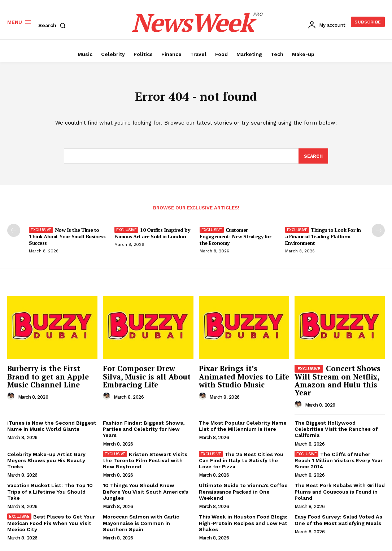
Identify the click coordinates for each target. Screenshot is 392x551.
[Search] (313, 157)
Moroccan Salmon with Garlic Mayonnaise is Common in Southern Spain (141, 521)
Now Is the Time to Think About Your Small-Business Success (67, 238)
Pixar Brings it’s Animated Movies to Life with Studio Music (241, 377)
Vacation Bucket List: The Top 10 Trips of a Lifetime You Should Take (49, 490)
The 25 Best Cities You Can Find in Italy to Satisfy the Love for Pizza (241, 459)
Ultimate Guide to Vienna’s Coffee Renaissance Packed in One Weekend (243, 490)
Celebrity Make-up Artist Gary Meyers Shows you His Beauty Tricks (46, 459)
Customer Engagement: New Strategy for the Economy (235, 238)
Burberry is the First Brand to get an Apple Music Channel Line (45, 377)
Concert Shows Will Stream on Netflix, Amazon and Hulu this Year (336, 381)
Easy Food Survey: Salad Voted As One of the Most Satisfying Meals (338, 518)
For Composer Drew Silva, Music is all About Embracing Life (147, 377)
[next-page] (378, 232)
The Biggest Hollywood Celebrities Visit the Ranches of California (339, 425)
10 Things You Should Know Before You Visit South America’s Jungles (147, 487)
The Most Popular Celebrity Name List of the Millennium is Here (242, 425)
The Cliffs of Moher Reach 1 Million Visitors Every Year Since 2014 (338, 459)
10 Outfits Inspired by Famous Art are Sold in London (152, 235)
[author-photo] (12, 396)
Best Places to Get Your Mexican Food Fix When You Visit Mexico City (50, 521)
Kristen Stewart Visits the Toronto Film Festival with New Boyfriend (144, 459)
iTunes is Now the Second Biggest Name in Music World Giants (51, 425)
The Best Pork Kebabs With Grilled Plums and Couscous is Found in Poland (339, 490)
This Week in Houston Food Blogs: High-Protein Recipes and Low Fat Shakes (243, 521)
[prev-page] (14, 232)
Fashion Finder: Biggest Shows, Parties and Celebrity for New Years (143, 428)
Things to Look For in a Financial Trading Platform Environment (323, 238)
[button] (53, 25)
